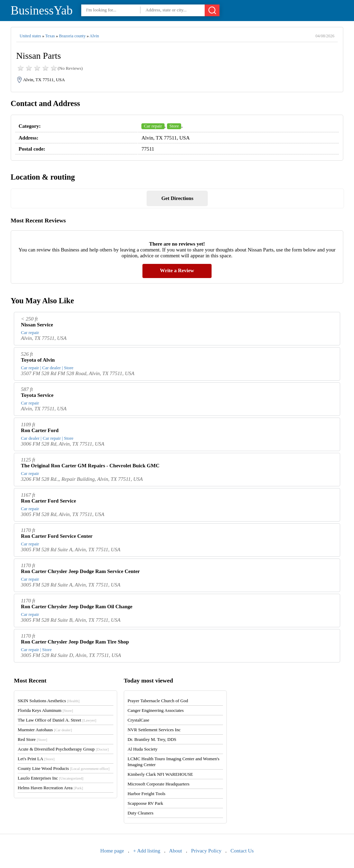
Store (174, 126)
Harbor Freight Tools (146, 794)
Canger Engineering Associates (156, 710)
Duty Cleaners (141, 813)
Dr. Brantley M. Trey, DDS (152, 739)
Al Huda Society (143, 749)
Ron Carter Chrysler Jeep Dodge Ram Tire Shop (75, 642)
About (176, 851)
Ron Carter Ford (40, 430)
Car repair (153, 126)
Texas (50, 36)
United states (30, 36)
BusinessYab (42, 11)
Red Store (32, 739)
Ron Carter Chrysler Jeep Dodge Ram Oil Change (77, 607)
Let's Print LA (36, 759)
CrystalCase (138, 720)
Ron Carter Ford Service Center (57, 536)
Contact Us (242, 851)
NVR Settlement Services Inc (154, 730)
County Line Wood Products (63, 768)
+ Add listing (147, 851)
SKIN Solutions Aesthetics (49, 701)
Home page (112, 851)
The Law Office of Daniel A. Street (57, 720)
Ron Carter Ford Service (49, 501)
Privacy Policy (206, 851)
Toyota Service (37, 395)
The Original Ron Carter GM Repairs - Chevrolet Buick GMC (90, 466)
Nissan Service (37, 325)
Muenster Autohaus (45, 730)
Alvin (94, 36)
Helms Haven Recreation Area (50, 788)
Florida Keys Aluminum (45, 710)
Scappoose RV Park (145, 803)
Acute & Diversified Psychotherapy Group (63, 749)
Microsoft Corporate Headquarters (159, 784)
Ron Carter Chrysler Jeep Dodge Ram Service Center (81, 571)
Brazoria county (72, 36)
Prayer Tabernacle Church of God (158, 701)
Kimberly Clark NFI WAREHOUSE (160, 774)
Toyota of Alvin (38, 360)
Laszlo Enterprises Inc (50, 778)
